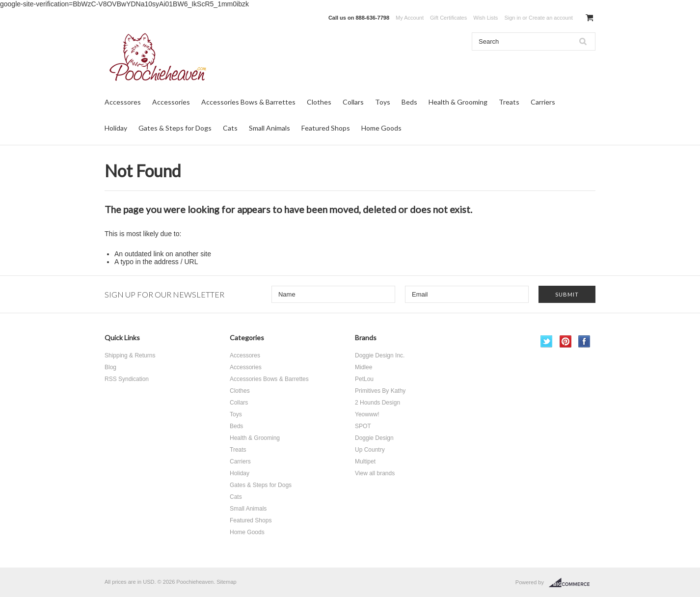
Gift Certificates (448, 18)
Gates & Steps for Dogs (175, 128)
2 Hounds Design (377, 403)
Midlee (363, 367)
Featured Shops (326, 128)
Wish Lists (485, 18)
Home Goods (381, 128)
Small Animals (269, 128)
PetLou (364, 379)
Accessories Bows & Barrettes (248, 102)
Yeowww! (367, 414)
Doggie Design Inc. (380, 355)
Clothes (319, 102)
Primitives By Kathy (380, 391)
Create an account (551, 18)
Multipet (365, 461)
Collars (353, 102)
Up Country (370, 450)
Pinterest (566, 341)
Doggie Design (374, 438)
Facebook (584, 341)
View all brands (375, 473)
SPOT (363, 426)
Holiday (116, 128)
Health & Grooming (458, 102)
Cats (230, 128)
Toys (383, 102)
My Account (410, 18)
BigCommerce (572, 583)
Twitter (547, 341)
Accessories (171, 102)
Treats (509, 102)
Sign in (512, 18)
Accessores (123, 102)
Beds (409, 102)
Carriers (543, 102)
